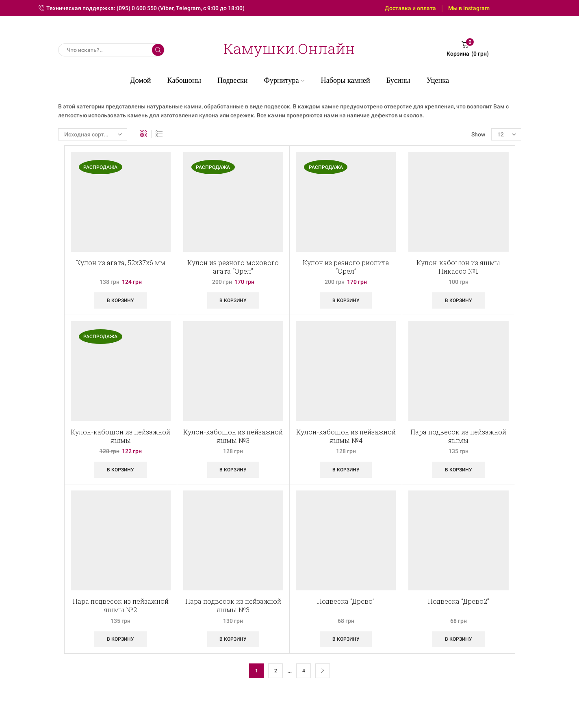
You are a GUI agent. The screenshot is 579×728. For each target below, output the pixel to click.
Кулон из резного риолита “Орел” (346, 267)
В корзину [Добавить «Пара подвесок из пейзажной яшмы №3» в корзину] (233, 639)
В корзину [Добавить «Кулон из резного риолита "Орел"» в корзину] (346, 300)
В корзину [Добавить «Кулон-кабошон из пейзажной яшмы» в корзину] (120, 470)
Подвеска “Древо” (346, 601)
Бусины (398, 80)
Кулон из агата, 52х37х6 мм (121, 262)
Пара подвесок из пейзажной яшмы (458, 436)
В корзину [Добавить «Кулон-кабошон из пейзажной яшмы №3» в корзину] (233, 470)
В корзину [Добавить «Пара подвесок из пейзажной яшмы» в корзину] (459, 470)
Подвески (233, 80)
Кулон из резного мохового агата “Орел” (233, 267)
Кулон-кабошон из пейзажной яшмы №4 (346, 436)
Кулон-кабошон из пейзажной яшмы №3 (233, 436)
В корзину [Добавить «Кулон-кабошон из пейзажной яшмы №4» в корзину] (346, 470)
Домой (141, 80)
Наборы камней (346, 80)
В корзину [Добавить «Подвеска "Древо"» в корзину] (346, 639)
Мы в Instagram (469, 8)
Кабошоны (184, 80)
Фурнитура (284, 80)
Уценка (438, 80)
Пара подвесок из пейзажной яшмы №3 (233, 605)
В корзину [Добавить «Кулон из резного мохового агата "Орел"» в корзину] (233, 300)
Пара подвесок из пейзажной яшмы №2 (121, 605)
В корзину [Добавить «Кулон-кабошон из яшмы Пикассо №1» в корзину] (459, 300)
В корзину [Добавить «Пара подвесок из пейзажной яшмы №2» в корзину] (120, 639)
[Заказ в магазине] (93, 134)
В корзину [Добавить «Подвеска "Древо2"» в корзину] (459, 639)
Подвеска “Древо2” (459, 601)
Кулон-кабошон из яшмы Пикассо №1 (458, 267)
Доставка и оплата (410, 8)
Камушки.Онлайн (289, 48)
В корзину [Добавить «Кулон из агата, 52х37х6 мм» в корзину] (120, 300)
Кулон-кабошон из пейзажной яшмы (120, 436)
